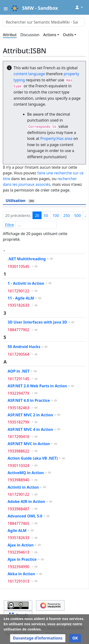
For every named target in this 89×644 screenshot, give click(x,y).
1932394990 (19, 567)
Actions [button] (50, 35)
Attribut (10, 35)
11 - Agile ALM (21, 298)
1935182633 (19, 305)
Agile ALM (17, 531)
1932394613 (19, 552)
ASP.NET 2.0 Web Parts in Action (37, 386)
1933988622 (19, 451)
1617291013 (19, 581)
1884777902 (19, 330)
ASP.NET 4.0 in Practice (29, 400)
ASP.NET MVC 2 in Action (30, 415)
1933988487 (19, 509)
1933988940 (19, 480)
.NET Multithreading (27, 259)
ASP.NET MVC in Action (29, 444)
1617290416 (19, 437)
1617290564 (19, 354)
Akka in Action (21, 574)
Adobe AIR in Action (26, 501)
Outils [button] (68, 35)
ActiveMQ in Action (26, 473)
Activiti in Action (23, 487)
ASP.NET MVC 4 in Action (30, 429)
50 (46, 216)
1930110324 (19, 466)
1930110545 (19, 266)
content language (29, 74)
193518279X (19, 422)
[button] (38, 638)
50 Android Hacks (24, 347)
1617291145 (19, 379)
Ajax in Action (21, 545)
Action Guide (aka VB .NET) (33, 458)
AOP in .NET (19, 371)
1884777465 (19, 523)
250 (67, 216)
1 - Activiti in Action (26, 283)
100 (56, 216)
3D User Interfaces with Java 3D (37, 322)
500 (77, 216)
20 (37, 216)
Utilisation (20, 201)
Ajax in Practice (22, 559)
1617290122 (19, 291)
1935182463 (19, 408)
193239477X (19, 393)
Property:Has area (56, 138)
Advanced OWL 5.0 (25, 516)
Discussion (30, 35)
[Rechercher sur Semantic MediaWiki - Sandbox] (44, 22)
